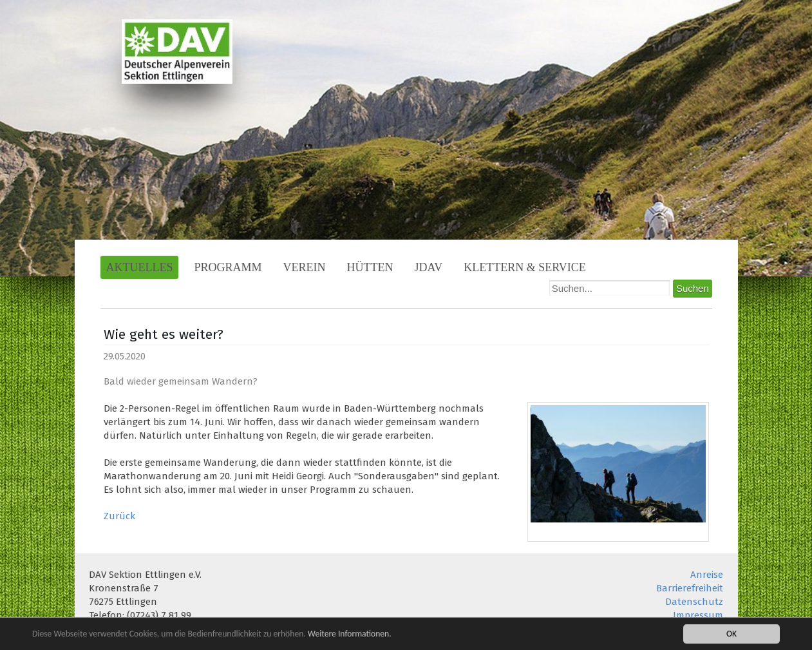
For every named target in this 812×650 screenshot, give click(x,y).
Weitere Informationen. (350, 634)
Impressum (698, 615)
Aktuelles (140, 267)
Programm (228, 267)
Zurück (119, 516)
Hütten (370, 267)
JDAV (429, 267)
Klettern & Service (525, 267)
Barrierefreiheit (690, 588)
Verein (305, 267)
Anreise (707, 575)
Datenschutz (694, 602)
